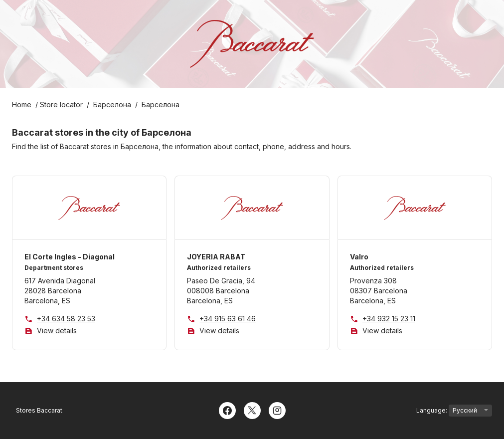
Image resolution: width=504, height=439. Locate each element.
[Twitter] (252, 410)
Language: (454, 411)
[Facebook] (227, 410)
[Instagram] (277, 410)
